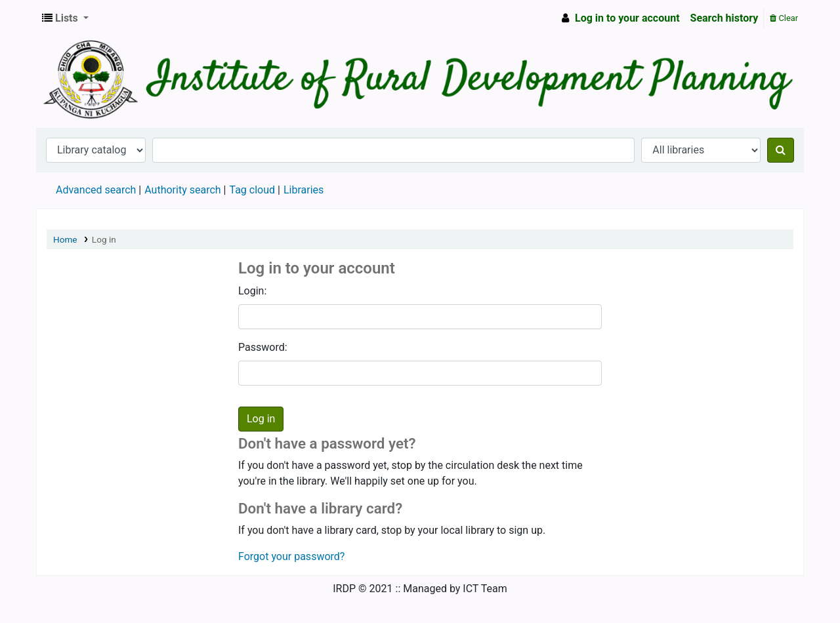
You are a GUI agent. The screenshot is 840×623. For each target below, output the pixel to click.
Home (65, 239)
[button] (65, 18)
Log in (104, 239)
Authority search (182, 190)
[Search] (781, 150)
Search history (724, 18)
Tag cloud (252, 190)
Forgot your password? (291, 556)
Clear (784, 18)
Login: (252, 291)
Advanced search (96, 190)
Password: (263, 347)
